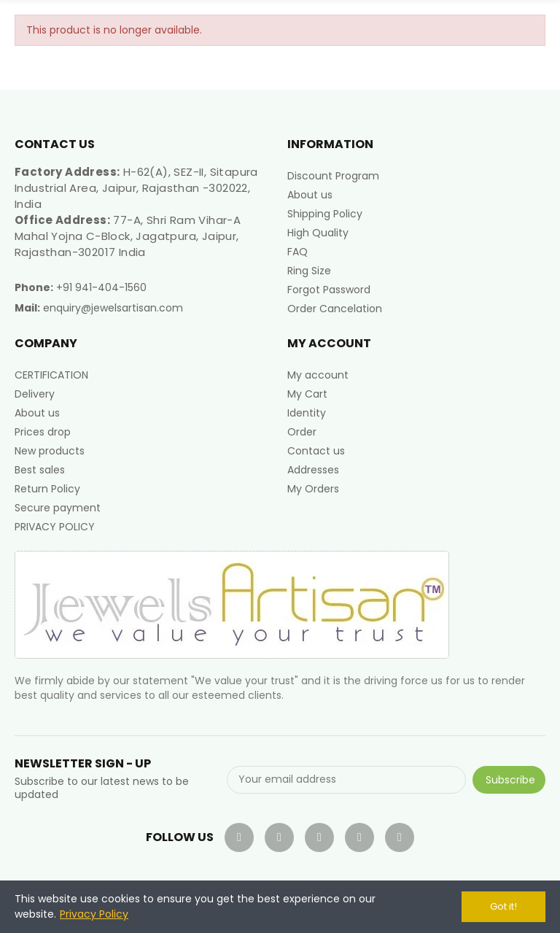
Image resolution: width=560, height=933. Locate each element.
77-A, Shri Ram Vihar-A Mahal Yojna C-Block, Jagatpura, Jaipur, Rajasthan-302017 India (128, 236)
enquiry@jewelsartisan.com (113, 308)
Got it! (503, 906)
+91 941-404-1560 (101, 287)
